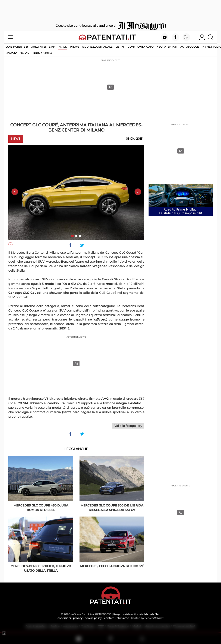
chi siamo (123, 618)
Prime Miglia (211, 47)
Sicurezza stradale (97, 47)
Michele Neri (152, 614)
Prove (75, 47)
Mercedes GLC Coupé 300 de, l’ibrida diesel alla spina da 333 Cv (112, 508)
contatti (109, 618)
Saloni (25, 53)
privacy (78, 618)
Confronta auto (141, 47)
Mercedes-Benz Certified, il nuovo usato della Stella (41, 568)
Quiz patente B (17, 47)
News (63, 47)
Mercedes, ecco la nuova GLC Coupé (112, 566)
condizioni (64, 618)
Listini (120, 47)
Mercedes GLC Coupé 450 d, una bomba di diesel (41, 508)
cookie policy (93, 618)
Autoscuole (189, 47)
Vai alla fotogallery (128, 426)
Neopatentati (167, 47)
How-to (11, 53)
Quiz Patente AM (43, 47)
